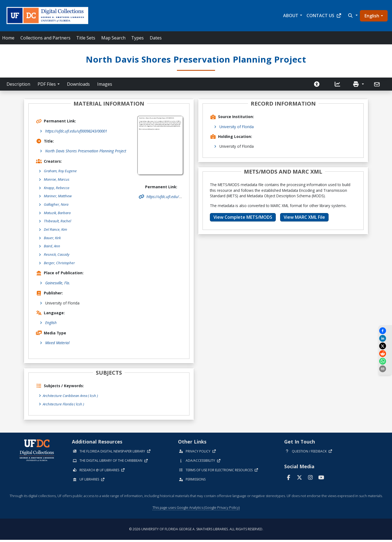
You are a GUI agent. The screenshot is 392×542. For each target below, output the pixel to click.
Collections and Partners (45, 38)
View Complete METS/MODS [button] (243, 217)
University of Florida (237, 127)
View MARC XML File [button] (304, 217)
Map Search (113, 38)
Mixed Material (57, 345)
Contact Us (324, 16)
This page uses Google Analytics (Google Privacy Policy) (196, 510)
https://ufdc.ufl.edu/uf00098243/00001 (76, 131)
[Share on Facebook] (385, 331)
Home (8, 38)
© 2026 (196, 531)
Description (18, 84)
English (372, 16)
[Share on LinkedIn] (385, 338)
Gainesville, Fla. (58, 285)
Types (137, 38)
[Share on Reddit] (385, 354)
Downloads (78, 84)
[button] (352, 16)
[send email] (385, 369)
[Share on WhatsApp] (385, 361)
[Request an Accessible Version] (317, 84)
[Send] (377, 84)
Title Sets (86, 38)
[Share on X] (385, 346)
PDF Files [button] (47, 84)
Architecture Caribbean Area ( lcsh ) (72, 398)
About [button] (291, 16)
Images (105, 84)
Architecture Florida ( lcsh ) (65, 406)
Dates (156, 38)
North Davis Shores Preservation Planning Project (86, 151)
